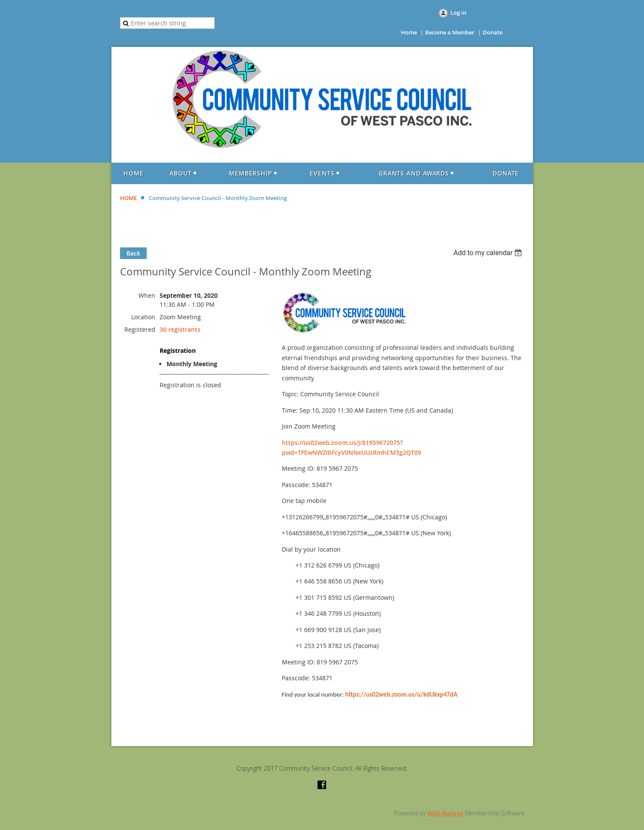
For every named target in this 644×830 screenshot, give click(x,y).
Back (133, 253)
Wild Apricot (445, 813)
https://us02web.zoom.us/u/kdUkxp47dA (401, 694)
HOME (128, 198)
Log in (458, 12)
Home (409, 32)
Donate (493, 32)
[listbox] (489, 253)
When (147, 295)
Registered (140, 329)
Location (143, 317)
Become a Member (450, 32)
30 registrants (180, 329)
